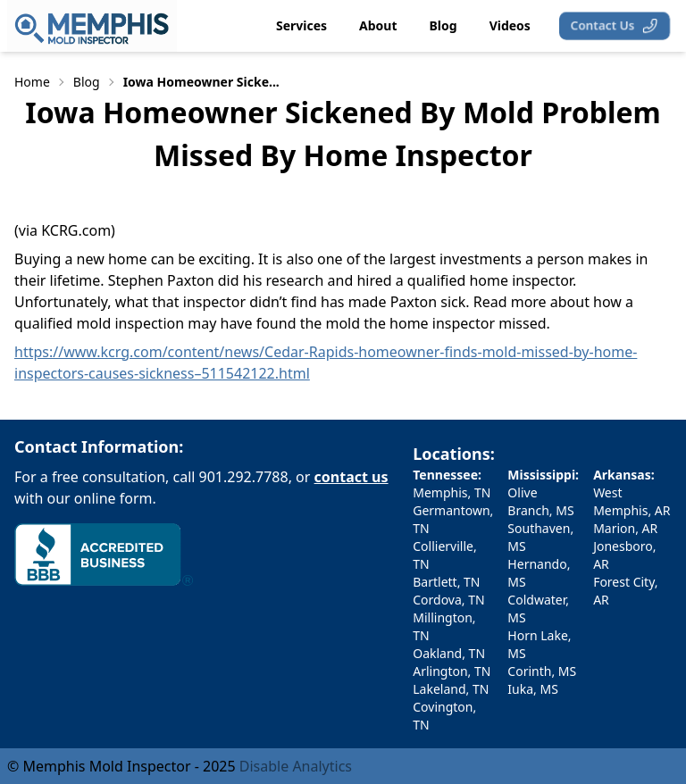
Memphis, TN (452, 492)
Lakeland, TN (451, 689)
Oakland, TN (449, 653)
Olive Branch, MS (540, 501)
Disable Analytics (296, 766)
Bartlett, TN (446, 582)
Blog (87, 82)
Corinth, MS (542, 671)
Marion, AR (625, 528)
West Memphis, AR (632, 501)
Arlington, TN (452, 671)
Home (32, 82)
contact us (351, 477)
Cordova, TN (448, 600)
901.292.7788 (244, 477)
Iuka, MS (533, 689)
